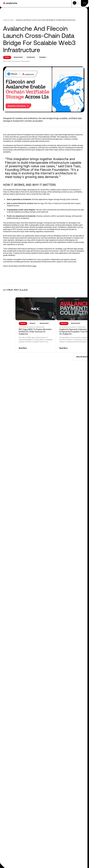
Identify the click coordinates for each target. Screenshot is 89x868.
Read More (69, 341)
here (34, 259)
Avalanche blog (8, 13)
